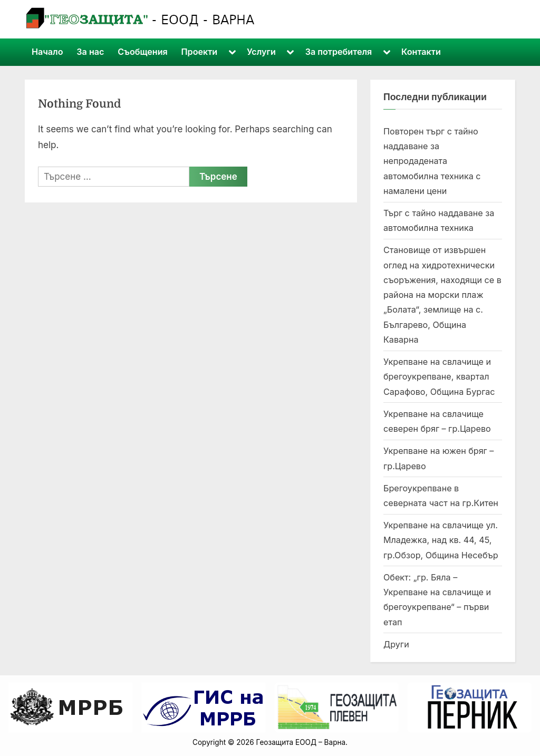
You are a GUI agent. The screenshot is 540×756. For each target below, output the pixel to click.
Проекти (200, 52)
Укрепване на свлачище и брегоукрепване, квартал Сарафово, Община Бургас (439, 377)
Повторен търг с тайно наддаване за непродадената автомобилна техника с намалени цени (432, 161)
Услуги (261, 52)
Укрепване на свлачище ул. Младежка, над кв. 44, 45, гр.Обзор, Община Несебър (441, 540)
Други (396, 644)
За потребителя (339, 52)
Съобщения (142, 52)
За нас (90, 52)
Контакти (421, 52)
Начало (47, 52)
